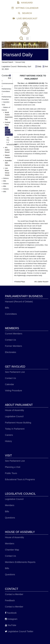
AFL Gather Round (7, 150)
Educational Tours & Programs (20, 479)
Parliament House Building (18, 423)
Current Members (14, 334)
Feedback (10, 600)
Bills (7, 308)
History (8, 441)
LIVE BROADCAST (25, 18)
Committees (11, 314)
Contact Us (10, 340)
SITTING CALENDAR (25, 8)
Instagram (11, 619)
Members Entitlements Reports (20, 562)
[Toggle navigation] (27, 38)
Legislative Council (14, 416)
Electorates (11, 352)
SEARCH (25, 13)
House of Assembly (14, 410)
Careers (9, 435)
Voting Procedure (13, 391)
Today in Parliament (15, 429)
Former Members (13, 346)
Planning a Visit (13, 467)
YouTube (11, 625)
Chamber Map (12, 550)
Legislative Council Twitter (19, 631)
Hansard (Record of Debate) (19, 302)
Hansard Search (7, 62)
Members (10, 505)
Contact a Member (14, 594)
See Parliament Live (15, 372)
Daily (39, 66)
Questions (10, 518)
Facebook (11, 613)
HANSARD (25, 3)
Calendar (9, 384)
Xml (45, 66)
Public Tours (11, 473)
